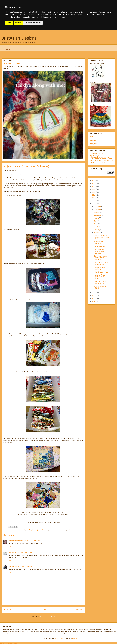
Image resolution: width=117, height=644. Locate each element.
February (97, 230)
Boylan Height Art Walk (98, 162)
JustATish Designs (19, 38)
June (96, 224)
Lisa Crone (12, 566)
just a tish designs (43, 530)
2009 (94, 301)
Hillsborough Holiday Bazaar (99, 157)
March (96, 227)
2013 (94, 204)
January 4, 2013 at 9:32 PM (32, 541)
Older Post (79, 610)
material (52, 530)
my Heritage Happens (16, 541)
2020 (94, 183)
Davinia (11, 552)
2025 (94, 180)
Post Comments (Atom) (47, 617)
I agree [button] (9, 23)
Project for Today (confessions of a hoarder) (100, 277)
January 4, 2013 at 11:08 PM (23, 552)
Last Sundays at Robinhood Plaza (101, 159)
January (97, 233)
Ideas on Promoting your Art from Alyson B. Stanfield (101, 237)
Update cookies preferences (9, 643)
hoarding (29, 530)
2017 (94, 192)
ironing (34, 530)
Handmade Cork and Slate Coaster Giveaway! (101, 258)
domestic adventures (15, 530)
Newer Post (8, 610)
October (97, 212)
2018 (94, 189)
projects (57, 530)
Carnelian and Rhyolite (98, 243)
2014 (94, 201)
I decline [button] (18, 23)
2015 (94, 198)
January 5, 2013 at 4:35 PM (25, 566)
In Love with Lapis (100, 247)
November (98, 209)
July (95, 221)
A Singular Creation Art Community (100, 282)
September (98, 215)
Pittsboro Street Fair (97, 154)
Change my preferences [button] (33, 23)
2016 (94, 195)
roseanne (63, 530)
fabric (24, 530)
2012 (94, 292)
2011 (94, 295)
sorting (69, 530)
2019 (94, 186)
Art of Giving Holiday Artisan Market (102, 161)
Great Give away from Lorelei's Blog (101, 263)
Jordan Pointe (94, 155)
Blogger (75, 638)
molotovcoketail (59, 638)
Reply (10, 546)
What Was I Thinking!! (12, 63)
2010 (94, 298)
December (98, 206)
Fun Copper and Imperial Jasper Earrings (100, 251)
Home (8, 49)
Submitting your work (101, 272)
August (96, 218)
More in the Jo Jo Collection (99, 268)
